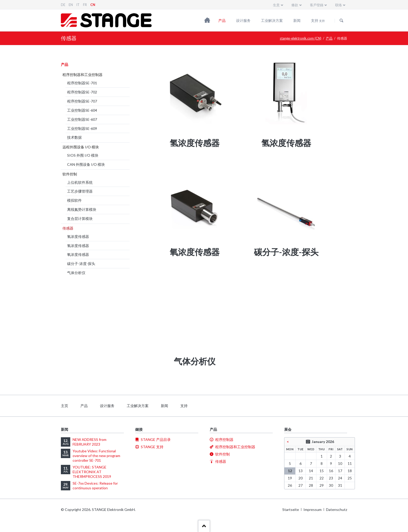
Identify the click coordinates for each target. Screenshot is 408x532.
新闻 (297, 20)
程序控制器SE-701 (82, 83)
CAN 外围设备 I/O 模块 (86, 164)
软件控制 (70, 174)
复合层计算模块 (80, 218)
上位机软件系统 (80, 182)
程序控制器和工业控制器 (82, 75)
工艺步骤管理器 (80, 191)
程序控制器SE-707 (82, 101)
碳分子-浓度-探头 (81, 264)
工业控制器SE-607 (82, 119)
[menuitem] (195, 100)
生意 (276, 5)
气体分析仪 (76, 273)
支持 (318, 20)
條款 (295, 5)
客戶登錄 (317, 5)
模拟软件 (74, 200)
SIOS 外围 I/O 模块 (83, 155)
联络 (339, 5)
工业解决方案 (272, 20)
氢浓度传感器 (78, 236)
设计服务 (243, 20)
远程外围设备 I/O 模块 (81, 147)
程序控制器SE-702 (82, 92)
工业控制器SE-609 (82, 128)
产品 (222, 20)
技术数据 (74, 137)
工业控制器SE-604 (82, 110)
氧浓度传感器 (78, 254)
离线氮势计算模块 (82, 209)
